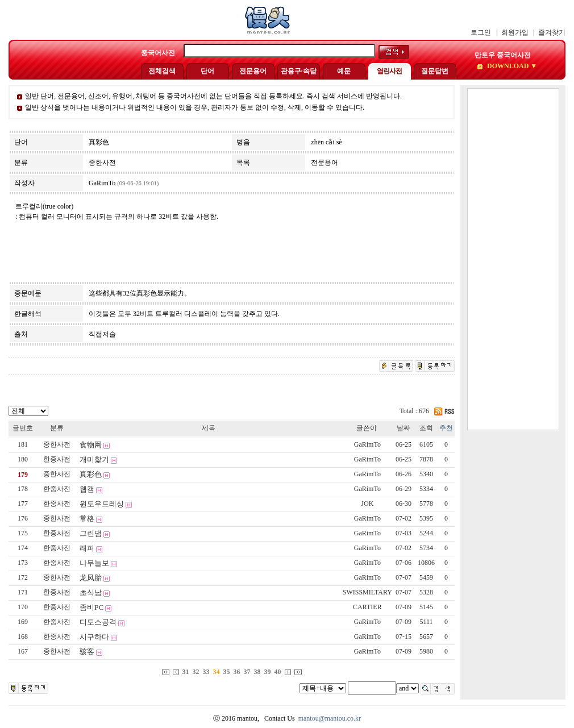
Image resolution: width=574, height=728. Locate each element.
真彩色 (91, 474)
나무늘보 (94, 563)
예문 (344, 71)
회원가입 (515, 32)
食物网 (91, 445)
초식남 (91, 592)
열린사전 (389, 71)
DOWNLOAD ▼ (511, 66)
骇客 (87, 652)
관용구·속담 (299, 71)
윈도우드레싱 (102, 504)
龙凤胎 (91, 578)
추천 (446, 428)
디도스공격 (98, 622)
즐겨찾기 (552, 32)
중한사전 (57, 444)
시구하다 (94, 637)
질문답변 (435, 71)
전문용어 (253, 71)
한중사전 (57, 459)
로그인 (481, 32)
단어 (207, 71)
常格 (87, 519)
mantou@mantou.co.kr (330, 718)
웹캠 (87, 489)
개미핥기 (94, 459)
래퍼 (87, 548)
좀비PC (91, 607)
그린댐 (91, 533)
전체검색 (162, 71)
